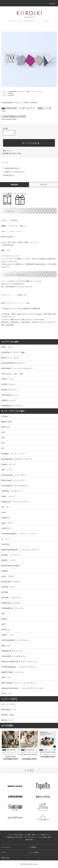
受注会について (8, 720)
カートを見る (34, 852)
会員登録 (33, 847)
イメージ (43, 185)
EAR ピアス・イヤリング (35, 92)
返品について (7, 151)
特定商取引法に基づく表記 (12, 153)
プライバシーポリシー (30, 837)
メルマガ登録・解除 (44, 837)
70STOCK (11, 95)
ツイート (5, 162)
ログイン (4, 852)
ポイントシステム (8, 704)
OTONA (10, 94)
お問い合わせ (5, 858)
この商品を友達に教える (10, 168)
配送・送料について (34, 835)
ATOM (31, 840)
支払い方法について (20, 835)
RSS (27, 840)
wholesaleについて (9, 710)
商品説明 (14, 185)
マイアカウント (6, 847)
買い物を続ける (7, 175)
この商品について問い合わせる (12, 172)
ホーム (4, 92)
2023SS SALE (8, 715)
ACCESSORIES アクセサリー (17, 92)
